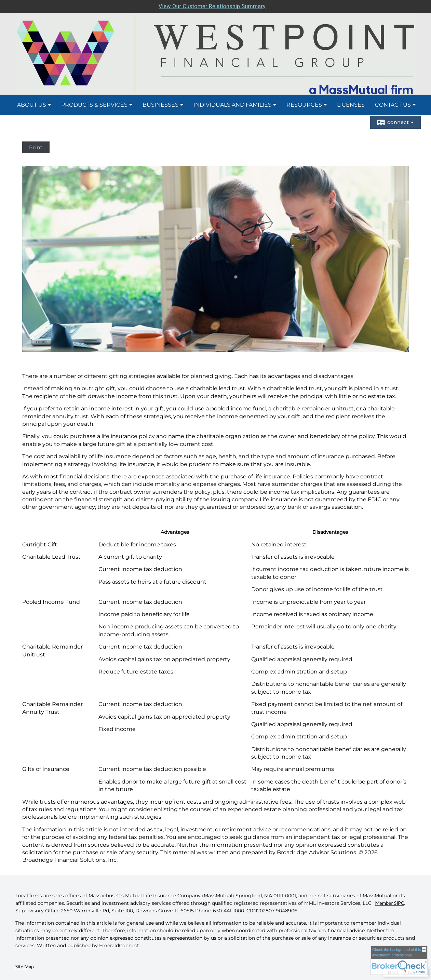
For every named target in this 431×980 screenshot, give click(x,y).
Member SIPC (390, 903)
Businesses (160, 105)
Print (36, 147)
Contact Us (393, 105)
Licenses (351, 105)
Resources (304, 105)
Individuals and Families (232, 105)
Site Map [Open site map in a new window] (25, 967)
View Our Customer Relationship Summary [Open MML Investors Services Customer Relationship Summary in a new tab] (212, 6)
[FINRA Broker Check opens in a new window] (399, 960)
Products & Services (94, 105)
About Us (32, 105)
